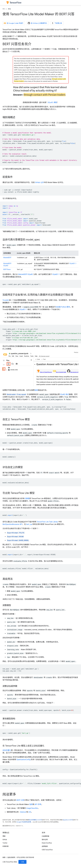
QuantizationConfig (23, 760)
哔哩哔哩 (5, 846)
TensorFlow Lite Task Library (47, 522)
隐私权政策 (11, 857)
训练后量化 (7, 750)
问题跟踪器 (45, 836)
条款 (4, 857)
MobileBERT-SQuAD (26, 274)
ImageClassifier (32, 808)
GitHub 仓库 (39, 182)
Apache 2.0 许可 (68, 820)
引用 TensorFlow (47, 850)
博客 (4, 836)
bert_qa (29, 524)
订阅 (22, 862)
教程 (9, 9)
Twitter (5, 843)
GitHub (5, 840)
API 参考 (38, 804)
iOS (30, 812)
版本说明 (45, 840)
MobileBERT (7, 258)
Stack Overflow (47, 843)
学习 (4, 9)
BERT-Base (7, 269)
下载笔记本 (57, 23)
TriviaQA (6, 300)
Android (23, 812)
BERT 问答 (20, 800)
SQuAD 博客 (52, 102)
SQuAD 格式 (65, 394)
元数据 (27, 498)
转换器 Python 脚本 (63, 307)
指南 (36, 390)
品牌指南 (45, 846)
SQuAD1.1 (73, 263)
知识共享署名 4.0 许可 (35, 820)
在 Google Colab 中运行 (13, 23)
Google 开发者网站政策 (24, 822)
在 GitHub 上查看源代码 (37, 23)
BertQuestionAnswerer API (12, 524)
